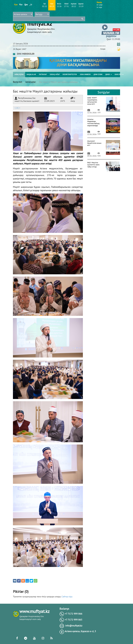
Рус (21, 4)
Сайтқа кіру (67, 597)
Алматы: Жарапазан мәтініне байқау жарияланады (94, 122)
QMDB (109, 74)
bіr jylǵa (100, 5)
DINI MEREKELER (24, 54)
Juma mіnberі (85, 74)
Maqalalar (31, 74)
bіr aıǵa (99, 7)
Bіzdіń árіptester (70, 74)
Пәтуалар (43, 74)
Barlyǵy (119, 74)
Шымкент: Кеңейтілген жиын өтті (94, 143)
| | (17, 108)
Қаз (16, 4)
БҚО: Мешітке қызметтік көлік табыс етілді (93, 165)
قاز (31, 4)
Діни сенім (98, 74)
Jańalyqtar (19, 74)
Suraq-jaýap (55, 74)
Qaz (26, 4)
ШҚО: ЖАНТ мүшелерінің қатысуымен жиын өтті (92, 101)
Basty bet (17, 82)
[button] (111, 25)
